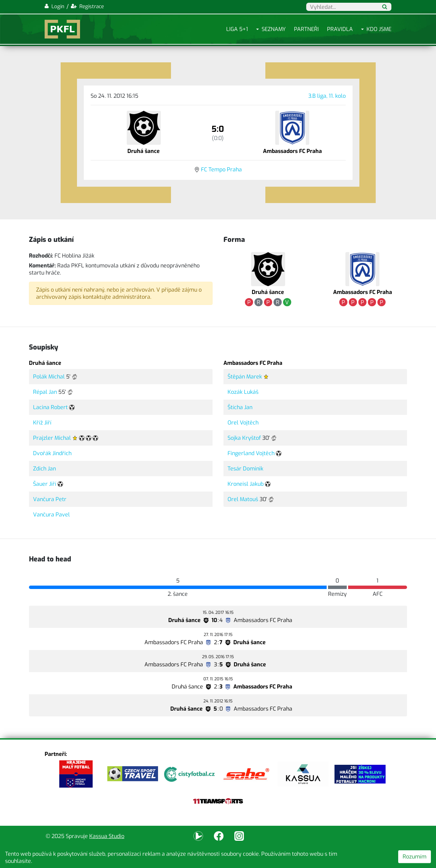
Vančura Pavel (51, 515)
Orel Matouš (243, 499)
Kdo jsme (379, 29)
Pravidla (340, 29)
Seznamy (274, 29)
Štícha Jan (240, 407)
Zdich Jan (44, 469)
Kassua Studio (107, 836)
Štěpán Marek (245, 377)
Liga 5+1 (237, 29)
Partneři (306, 29)
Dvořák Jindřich (52, 453)
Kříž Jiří (42, 423)
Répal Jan (45, 392)
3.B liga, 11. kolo (327, 96)
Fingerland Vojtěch (251, 453)
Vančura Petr (50, 499)
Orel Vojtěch (243, 423)
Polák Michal (49, 377)
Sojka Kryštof (244, 438)
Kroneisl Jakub (246, 484)
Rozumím (415, 857)
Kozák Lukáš (243, 392)
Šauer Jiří (45, 484)
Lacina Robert (50, 407)
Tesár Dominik (245, 469)
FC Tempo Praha (221, 169)
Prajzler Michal (52, 438)
